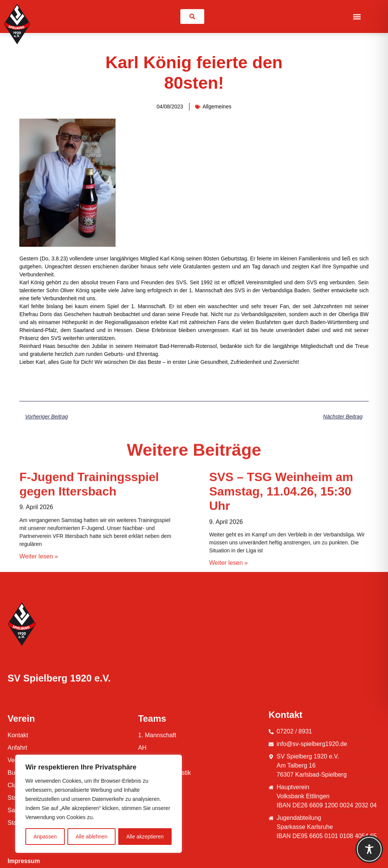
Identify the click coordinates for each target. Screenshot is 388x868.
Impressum (24, 861)
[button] (357, 16)
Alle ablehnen (92, 837)
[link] (192, 16)
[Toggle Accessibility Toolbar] (369, 849)
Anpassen (45, 837)
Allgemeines (217, 107)
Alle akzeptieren (145, 837)
